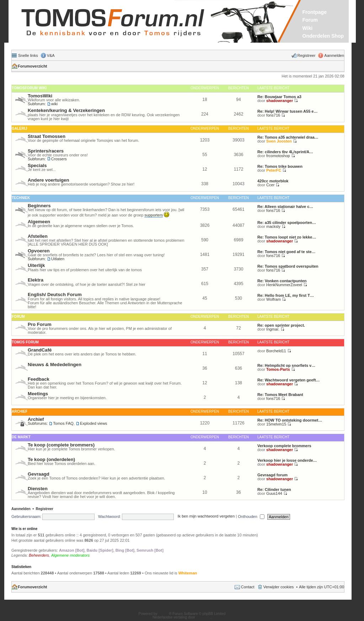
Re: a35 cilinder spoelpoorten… (287, 223)
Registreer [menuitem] (307, 55)
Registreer (45, 509)
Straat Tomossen (47, 136)
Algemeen (39, 222)
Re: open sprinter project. (281, 325)
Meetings (38, 394)
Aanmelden (21, 509)
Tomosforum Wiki (29, 88)
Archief (20, 411)
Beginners (39, 206)
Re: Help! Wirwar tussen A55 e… (287, 111)
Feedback (39, 379)
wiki (54, 104)
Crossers (59, 159)
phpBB (164, 614)
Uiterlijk (36, 265)
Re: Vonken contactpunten (282, 281)
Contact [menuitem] (248, 587)
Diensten (38, 489)
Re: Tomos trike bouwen (280, 166)
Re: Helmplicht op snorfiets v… (286, 365)
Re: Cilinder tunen (274, 489)
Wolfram (274, 299)
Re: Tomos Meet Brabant (280, 395)
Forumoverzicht (33, 66)
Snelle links (28, 55)
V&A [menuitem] (51, 55)
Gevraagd (39, 474)
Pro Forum (40, 324)
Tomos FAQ (63, 423)
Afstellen (38, 236)
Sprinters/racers (46, 151)
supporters (154, 215)
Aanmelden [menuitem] (334, 55)
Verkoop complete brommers (284, 446)
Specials (37, 165)
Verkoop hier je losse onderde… (287, 460)
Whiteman (188, 573)
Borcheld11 (276, 351)
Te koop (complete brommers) (61, 445)
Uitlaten (58, 259)
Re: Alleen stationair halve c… (285, 207)
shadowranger (280, 101)
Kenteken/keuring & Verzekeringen (66, 110)
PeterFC (274, 170)
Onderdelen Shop (323, 36)
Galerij (19, 129)
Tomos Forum (25, 342)
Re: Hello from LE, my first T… (286, 295)
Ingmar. (273, 329)
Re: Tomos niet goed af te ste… (287, 252)
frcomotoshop (278, 156)
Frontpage (315, 12)
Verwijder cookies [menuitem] (279, 587)
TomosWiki (40, 96)
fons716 (273, 115)
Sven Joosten (279, 141)
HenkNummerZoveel (284, 285)
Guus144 (274, 493)
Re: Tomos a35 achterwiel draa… (288, 137)
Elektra (36, 280)
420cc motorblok (273, 181)
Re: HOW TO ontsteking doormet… (290, 420)
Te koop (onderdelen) (51, 459)
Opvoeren (39, 251)
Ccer (270, 185)
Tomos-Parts (278, 369)
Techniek (21, 198)
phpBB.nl (204, 617)
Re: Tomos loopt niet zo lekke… (287, 237)
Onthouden (251, 516)
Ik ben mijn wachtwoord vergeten (206, 516)
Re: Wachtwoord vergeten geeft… (289, 380)
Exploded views (93, 423)
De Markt (21, 437)
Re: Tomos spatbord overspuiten (288, 266)
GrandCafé (40, 350)
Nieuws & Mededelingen (55, 365)
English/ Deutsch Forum (55, 295)
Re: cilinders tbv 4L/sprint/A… (285, 152)
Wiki (308, 28)
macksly (273, 226)
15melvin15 (276, 424)
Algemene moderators (70, 555)
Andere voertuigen (49, 180)
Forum (310, 20)
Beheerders (39, 555)
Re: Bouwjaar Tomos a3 (279, 97)
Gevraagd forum (272, 475)
